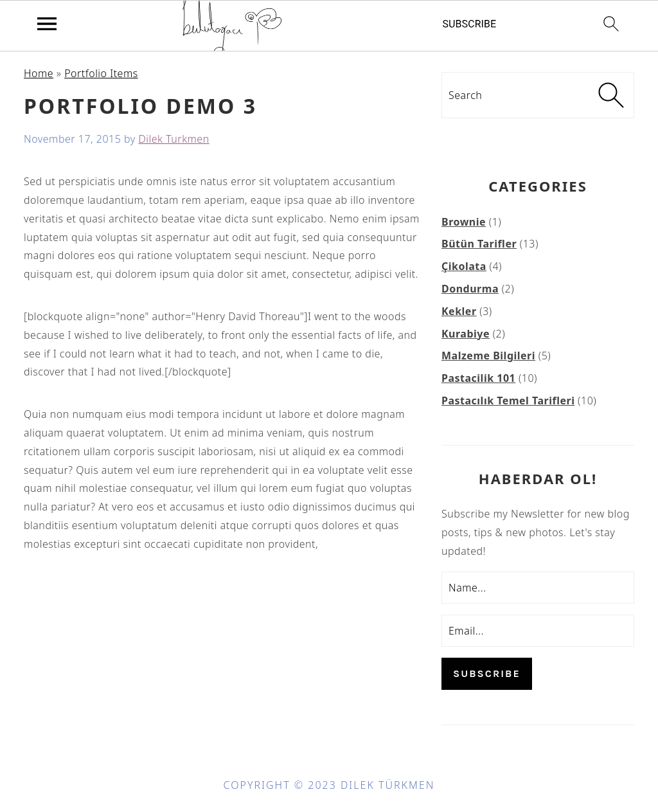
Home (39, 73)
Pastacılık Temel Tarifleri (508, 401)
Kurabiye (466, 334)
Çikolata (464, 266)
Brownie (464, 222)
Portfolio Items (101, 73)
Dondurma (470, 289)
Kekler (459, 311)
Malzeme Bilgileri (488, 356)
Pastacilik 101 (478, 378)
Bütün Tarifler (479, 244)
